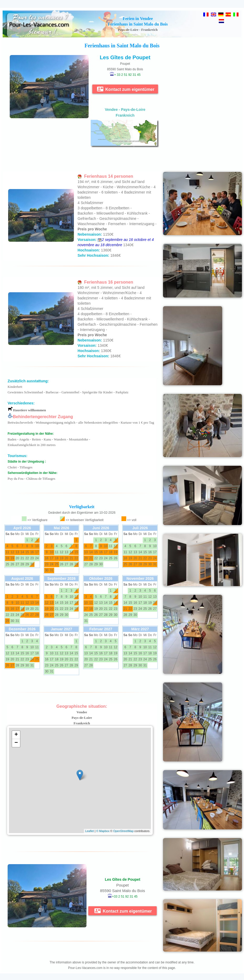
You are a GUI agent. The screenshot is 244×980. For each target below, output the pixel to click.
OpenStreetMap (123, 831)
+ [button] (16, 735)
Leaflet (90, 831)
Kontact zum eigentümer (126, 89)
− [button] (16, 743)
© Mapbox (103, 831)
